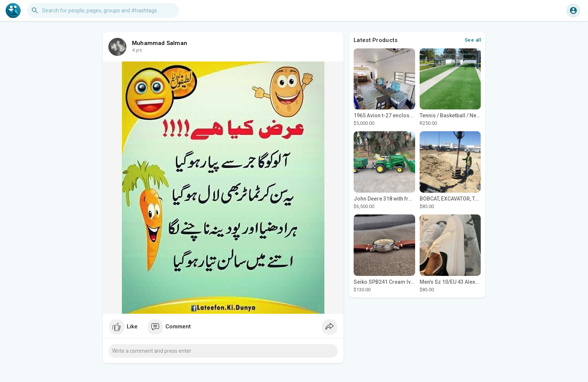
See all (473, 40)
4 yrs (137, 50)
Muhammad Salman (160, 43)
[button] (103, 10)
